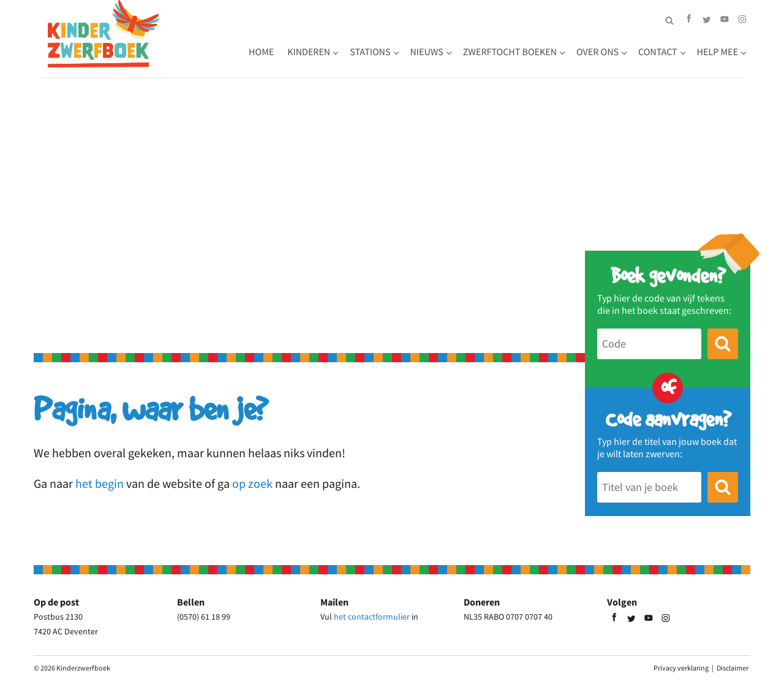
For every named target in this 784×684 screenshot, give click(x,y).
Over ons (597, 52)
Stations (370, 52)
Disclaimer (733, 668)
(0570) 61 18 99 (204, 617)
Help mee (718, 52)
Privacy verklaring (681, 668)
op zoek (252, 483)
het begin (100, 483)
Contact (658, 52)
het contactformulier (372, 617)
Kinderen (309, 52)
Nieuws (427, 52)
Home (261, 52)
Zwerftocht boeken (510, 52)
